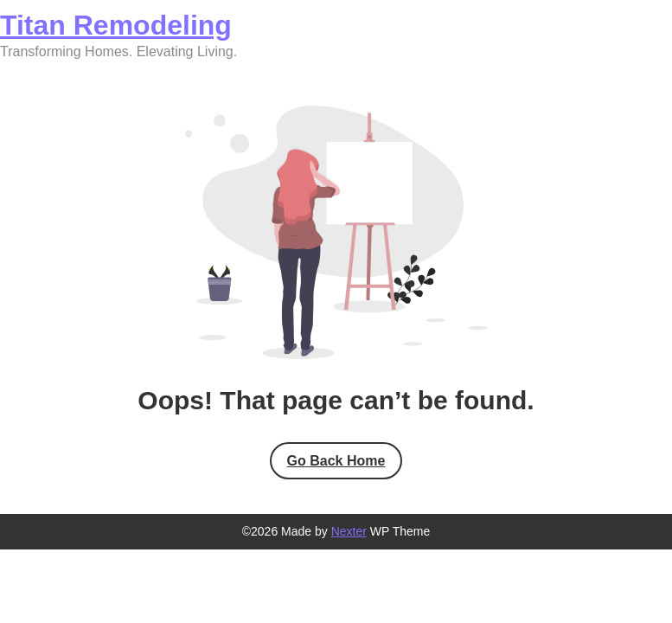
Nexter (349, 531)
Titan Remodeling (116, 25)
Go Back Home (336, 461)
